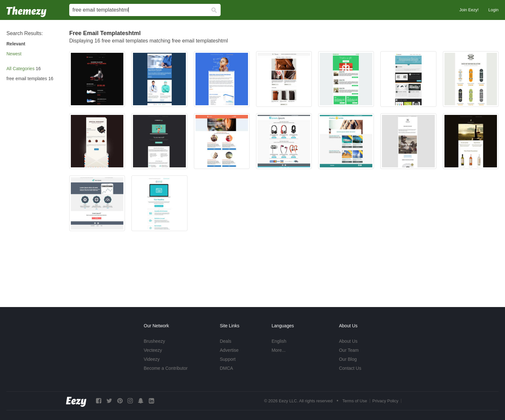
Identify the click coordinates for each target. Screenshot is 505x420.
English (279, 341)
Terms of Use (355, 401)
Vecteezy (153, 350)
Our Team (349, 350)
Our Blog (348, 359)
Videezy (152, 359)
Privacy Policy (385, 401)
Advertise (229, 350)
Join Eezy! (469, 10)
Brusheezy (154, 341)
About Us (348, 341)
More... (279, 350)
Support (228, 359)
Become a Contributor (166, 368)
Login (493, 10)
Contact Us (350, 368)
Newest (14, 54)
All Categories (20, 69)
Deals (225, 341)
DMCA (226, 368)
